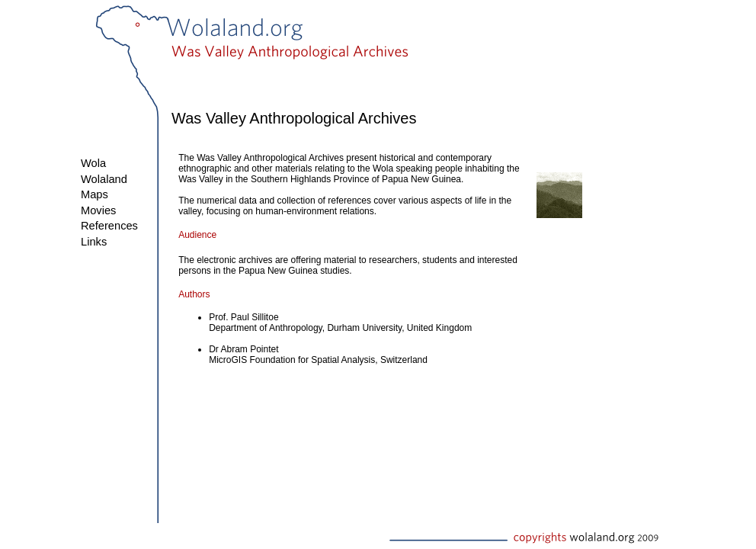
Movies (98, 210)
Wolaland (104, 179)
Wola (93, 163)
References (109, 226)
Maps (94, 194)
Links (94, 242)
